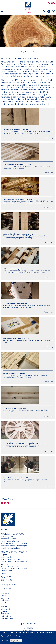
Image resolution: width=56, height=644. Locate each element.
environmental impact (10, 559)
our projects (6, 580)
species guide (7, 536)
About (5, 607)
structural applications (11, 548)
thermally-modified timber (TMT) (15, 546)
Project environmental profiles (36, 52)
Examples (6, 577)
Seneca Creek (7, 571)
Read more (48, 138)
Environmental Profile (15, 52)
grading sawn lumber (10, 541)
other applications (9, 584)
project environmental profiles (14, 568)
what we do (6, 609)
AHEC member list (29, 624)
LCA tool (5, 564)
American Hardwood (13, 534)
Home (3, 52)
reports (4, 602)
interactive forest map (11, 566)
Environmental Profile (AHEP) (14, 562)
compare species (8, 539)
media (4, 573)
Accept (5, 641)
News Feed (7, 589)
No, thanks (16, 641)
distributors (6, 616)
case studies (6, 582)
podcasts (5, 598)
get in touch (6, 611)
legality (4, 555)
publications (6, 600)
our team (5, 614)
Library (5, 593)
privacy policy (28, 630)
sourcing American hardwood (14, 543)
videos (4, 596)
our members (7, 618)
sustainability (6, 557)
